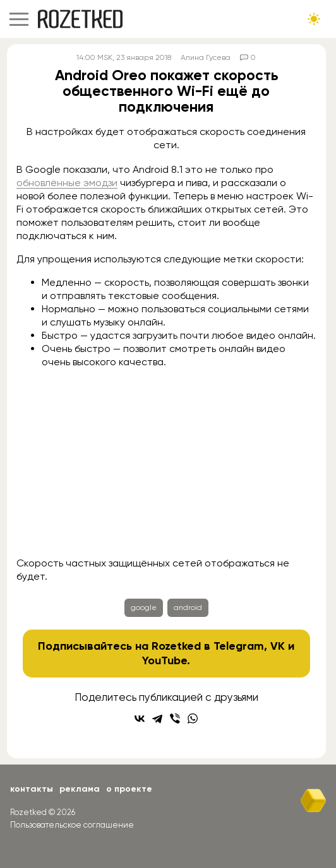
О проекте (129, 789)
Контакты (32, 789)
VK (278, 646)
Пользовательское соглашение (72, 825)
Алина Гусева (206, 57)
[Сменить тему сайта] (314, 19)
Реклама (80, 789)
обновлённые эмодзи (67, 183)
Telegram (239, 646)
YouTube (165, 660)
